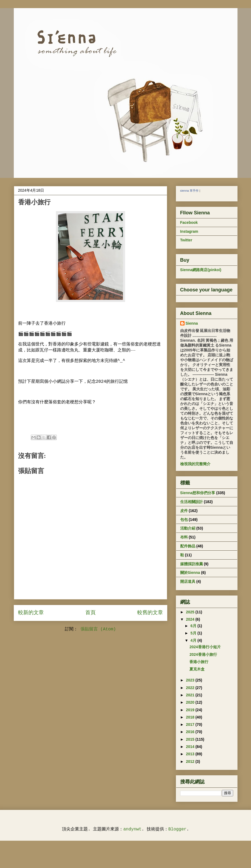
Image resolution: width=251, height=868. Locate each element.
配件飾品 (188, 546)
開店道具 (188, 581)
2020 (191, 702)
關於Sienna (190, 573)
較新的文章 (31, 613)
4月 (194, 640)
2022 (191, 688)
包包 (184, 520)
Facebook (189, 222)
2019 (191, 710)
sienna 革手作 (189, 191)
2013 (191, 754)
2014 (191, 747)
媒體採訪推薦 (192, 564)
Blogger (177, 829)
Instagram (189, 231)
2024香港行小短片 (205, 647)
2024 (191, 619)
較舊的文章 (150, 613)
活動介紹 (188, 528)
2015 (191, 739)
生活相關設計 (192, 502)
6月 (194, 626)
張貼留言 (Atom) (98, 629)
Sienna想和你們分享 (198, 493)
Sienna (192, 323)
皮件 (184, 511)
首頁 (91, 613)
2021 (191, 695)
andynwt (132, 829)
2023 (191, 680)
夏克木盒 (197, 669)
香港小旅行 (199, 662)
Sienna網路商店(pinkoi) (201, 270)
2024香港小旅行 (203, 654)
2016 (191, 732)
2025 (191, 612)
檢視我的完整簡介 (195, 464)
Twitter (186, 240)
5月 (194, 633)
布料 (184, 537)
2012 (191, 761)
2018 (191, 717)
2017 (191, 724)
